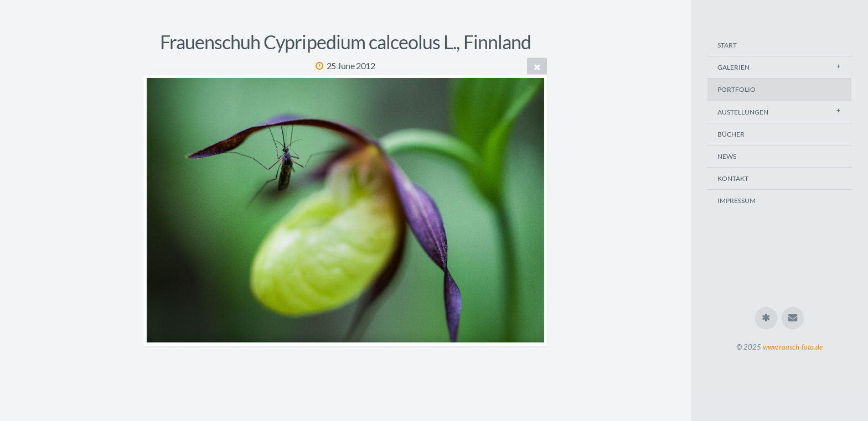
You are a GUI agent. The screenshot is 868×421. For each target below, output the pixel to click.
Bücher (731, 134)
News (727, 156)
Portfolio (737, 89)
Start (727, 45)
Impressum (737, 201)
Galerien (733, 67)
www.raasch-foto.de (793, 347)
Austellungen (743, 112)
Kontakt (733, 178)
